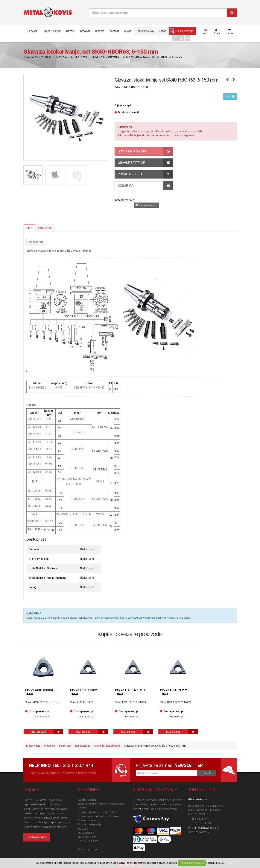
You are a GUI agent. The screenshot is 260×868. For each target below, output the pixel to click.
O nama (100, 31)
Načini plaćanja (87, 800)
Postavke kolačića (215, 863)
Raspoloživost (36, 242)
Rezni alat (62, 57)
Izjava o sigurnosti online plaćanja (98, 816)
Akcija (128, 31)
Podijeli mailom (146, 205)
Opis (29, 228)
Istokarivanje (80, 57)
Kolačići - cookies (88, 841)
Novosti (71, 31)
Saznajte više (37, 837)
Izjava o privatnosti (89, 820)
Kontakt (114, 31)
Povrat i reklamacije (90, 824)
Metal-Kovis (31, 57)
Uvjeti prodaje (86, 833)
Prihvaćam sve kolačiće (192, 863)
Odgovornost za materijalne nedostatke (101, 804)
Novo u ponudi (53, 31)
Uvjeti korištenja (87, 837)
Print (230, 96)
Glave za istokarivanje (106, 57)
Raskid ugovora (87, 849)
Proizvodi (31, 31)
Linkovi (82, 808)
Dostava (83, 829)
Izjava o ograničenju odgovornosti (98, 812)
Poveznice (45, 228)
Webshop (47, 57)
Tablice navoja (185, 31)
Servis (163, 31)
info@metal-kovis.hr (207, 828)
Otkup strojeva (145, 31)
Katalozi (85, 31)
